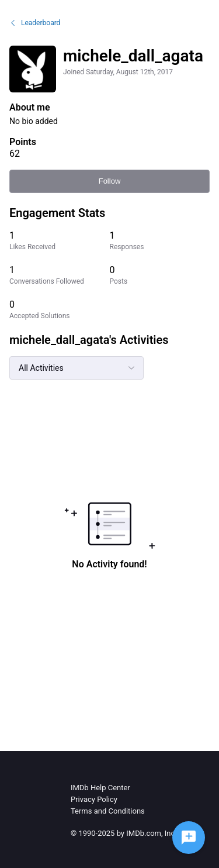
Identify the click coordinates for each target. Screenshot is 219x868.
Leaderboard (35, 23)
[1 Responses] (160, 241)
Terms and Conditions (108, 811)
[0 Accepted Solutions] (60, 310)
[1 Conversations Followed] (60, 275)
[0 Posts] (160, 275)
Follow (110, 181)
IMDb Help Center (100, 788)
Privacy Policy (94, 799)
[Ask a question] (189, 838)
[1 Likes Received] (60, 241)
